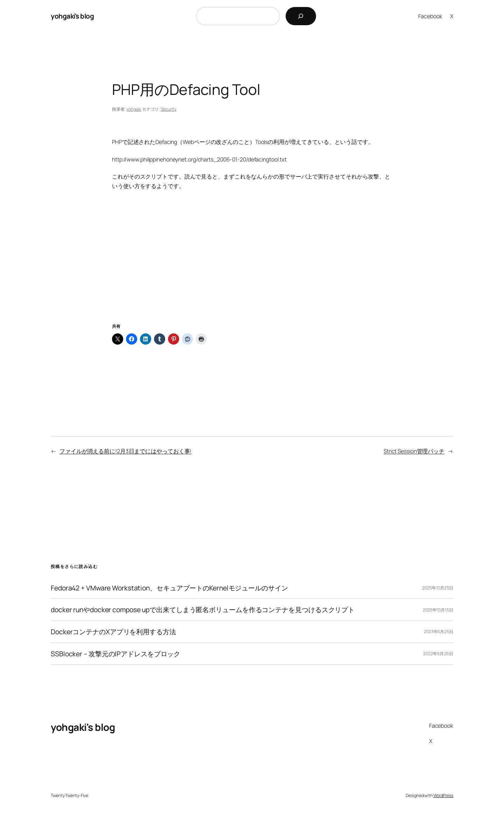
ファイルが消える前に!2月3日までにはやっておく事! (125, 451)
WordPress (443, 795)
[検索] (301, 16)
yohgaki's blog (72, 16)
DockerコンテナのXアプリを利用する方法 (113, 632)
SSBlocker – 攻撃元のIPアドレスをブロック (115, 654)
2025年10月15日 (438, 610)
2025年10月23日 (438, 588)
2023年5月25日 (439, 632)
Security (169, 109)
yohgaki (134, 109)
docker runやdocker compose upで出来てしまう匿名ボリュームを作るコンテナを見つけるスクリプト (203, 610)
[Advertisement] (252, 265)
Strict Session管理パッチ (414, 451)
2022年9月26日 (438, 654)
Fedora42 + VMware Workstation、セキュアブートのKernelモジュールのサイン (169, 588)
